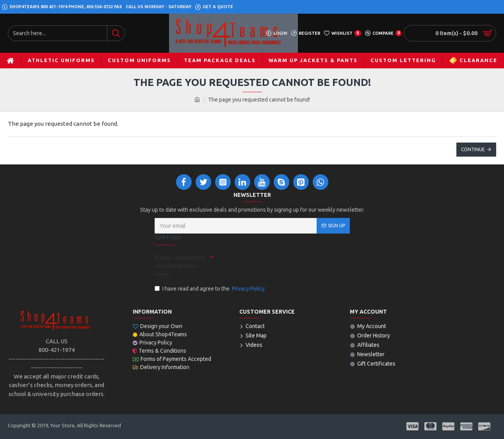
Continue (473, 149)
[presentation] (268, 265)
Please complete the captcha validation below (180, 266)
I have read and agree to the (210, 289)
